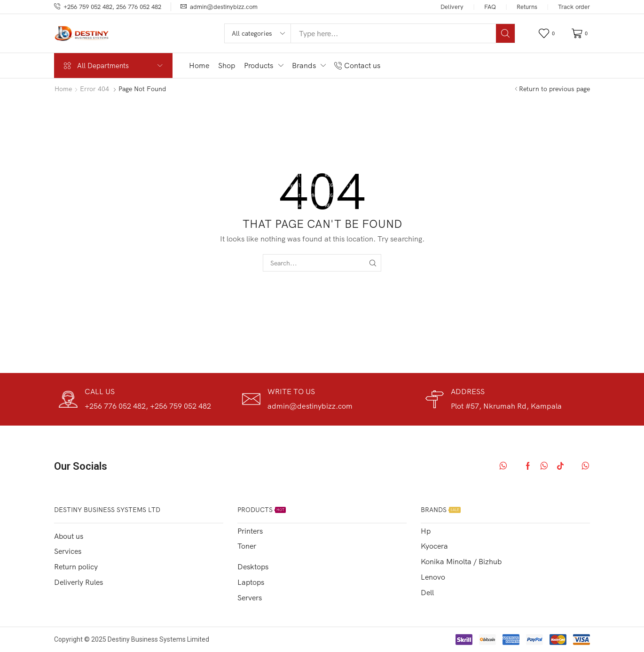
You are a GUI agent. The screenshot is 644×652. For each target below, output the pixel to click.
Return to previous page (554, 89)
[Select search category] (258, 33)
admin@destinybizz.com (224, 7)
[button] (548, 34)
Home (63, 89)
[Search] (505, 33)
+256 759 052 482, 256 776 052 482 (112, 7)
